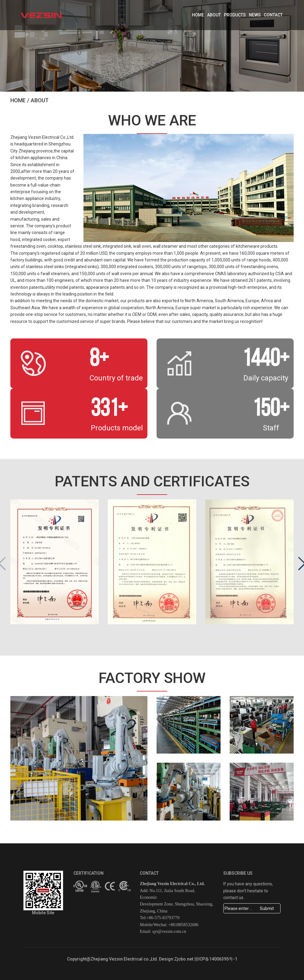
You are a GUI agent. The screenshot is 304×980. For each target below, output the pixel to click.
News (255, 15)
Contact (273, 15)
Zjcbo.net (184, 959)
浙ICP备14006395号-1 (216, 959)
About (214, 15)
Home (198, 15)
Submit (267, 908)
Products (235, 15)
